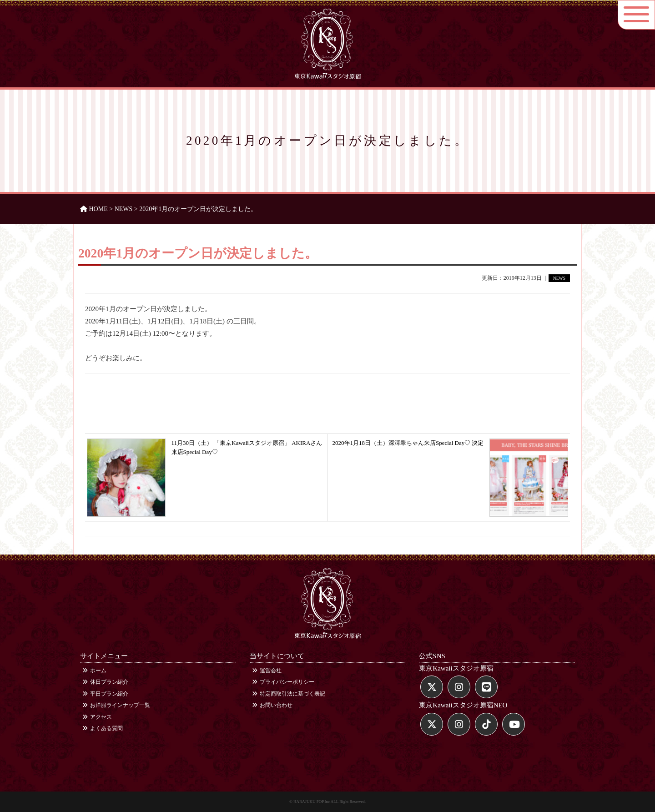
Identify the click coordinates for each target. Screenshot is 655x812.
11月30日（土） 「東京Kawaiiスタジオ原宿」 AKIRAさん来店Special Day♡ (204, 452)
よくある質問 (103, 728)
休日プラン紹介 (105, 682)
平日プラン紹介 (105, 694)
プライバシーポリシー (283, 682)
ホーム (94, 671)
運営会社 (267, 671)
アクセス (97, 717)
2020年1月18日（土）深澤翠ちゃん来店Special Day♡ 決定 (451, 452)
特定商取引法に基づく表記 (289, 694)
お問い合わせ (272, 705)
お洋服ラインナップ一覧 (116, 705)
